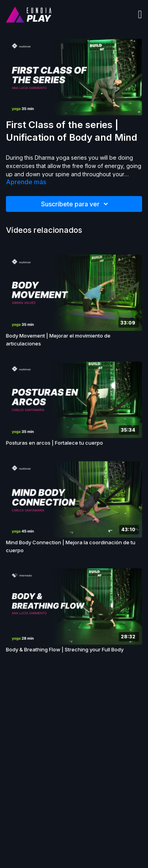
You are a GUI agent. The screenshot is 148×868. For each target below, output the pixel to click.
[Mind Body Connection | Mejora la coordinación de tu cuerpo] (74, 546)
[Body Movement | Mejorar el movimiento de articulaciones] (74, 340)
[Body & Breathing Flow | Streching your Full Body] (74, 650)
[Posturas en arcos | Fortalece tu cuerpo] (74, 443)
